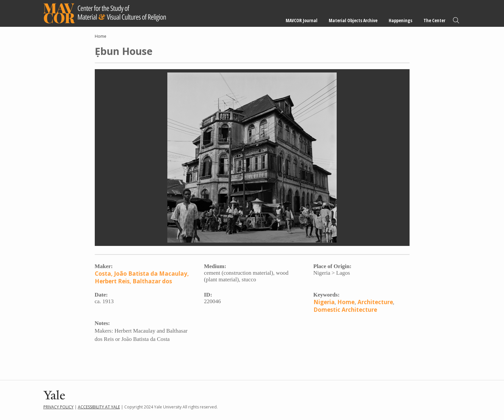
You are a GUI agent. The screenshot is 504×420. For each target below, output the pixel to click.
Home (101, 36)
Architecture (375, 302)
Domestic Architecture (345, 310)
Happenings (400, 20)
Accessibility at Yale (99, 407)
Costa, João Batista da (126, 274)
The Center (434, 20)
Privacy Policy (58, 407)
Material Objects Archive (353, 20)
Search (456, 20)
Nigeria (324, 302)
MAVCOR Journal (302, 20)
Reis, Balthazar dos (145, 281)
